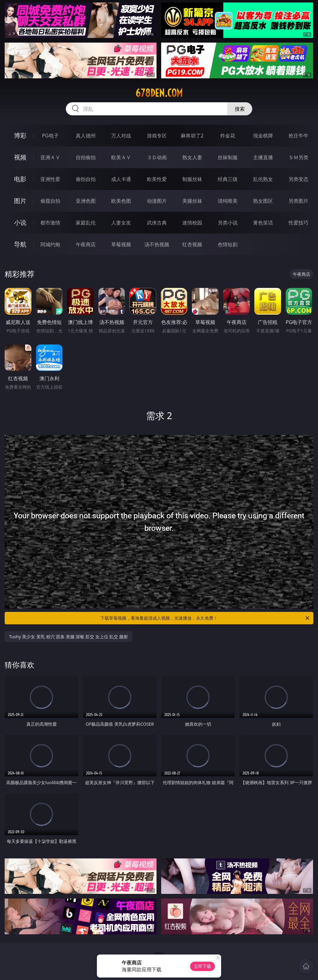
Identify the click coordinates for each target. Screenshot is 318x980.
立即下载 (202, 966)
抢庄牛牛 (298, 136)
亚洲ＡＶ (50, 157)
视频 (20, 157)
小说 (20, 222)
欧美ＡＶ (121, 157)
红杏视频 (192, 244)
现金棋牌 (263, 136)
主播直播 (263, 157)
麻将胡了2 (192, 136)
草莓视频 (121, 244)
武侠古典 (157, 223)
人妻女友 (121, 223)
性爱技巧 (298, 223)
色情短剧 (228, 244)
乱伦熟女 (263, 179)
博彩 (20, 135)
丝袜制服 (228, 157)
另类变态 (298, 179)
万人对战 (121, 136)
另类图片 (298, 201)
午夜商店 (86, 244)
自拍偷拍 (86, 157)
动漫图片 (157, 201)
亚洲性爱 (50, 179)
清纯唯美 (228, 201)
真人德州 (86, 136)
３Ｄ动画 (157, 157)
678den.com (159, 93)
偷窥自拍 (50, 201)
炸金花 (228, 136)
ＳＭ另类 (298, 157)
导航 (20, 244)
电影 (20, 179)
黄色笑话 (263, 223)
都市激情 (50, 223)
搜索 (240, 109)
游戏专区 (157, 136)
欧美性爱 (157, 179)
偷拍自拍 (86, 179)
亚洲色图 (86, 201)
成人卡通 (121, 179)
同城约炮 (50, 244)
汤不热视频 (157, 244)
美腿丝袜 (192, 201)
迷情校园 (192, 223)
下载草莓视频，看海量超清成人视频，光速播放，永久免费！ (205, 618)
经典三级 (228, 179)
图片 (20, 201)
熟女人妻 (192, 157)
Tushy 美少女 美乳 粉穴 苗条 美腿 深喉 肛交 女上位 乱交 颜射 (68, 637)
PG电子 (50, 136)
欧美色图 (121, 201)
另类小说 (228, 223)
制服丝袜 (192, 179)
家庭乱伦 (86, 223)
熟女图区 (263, 201)
